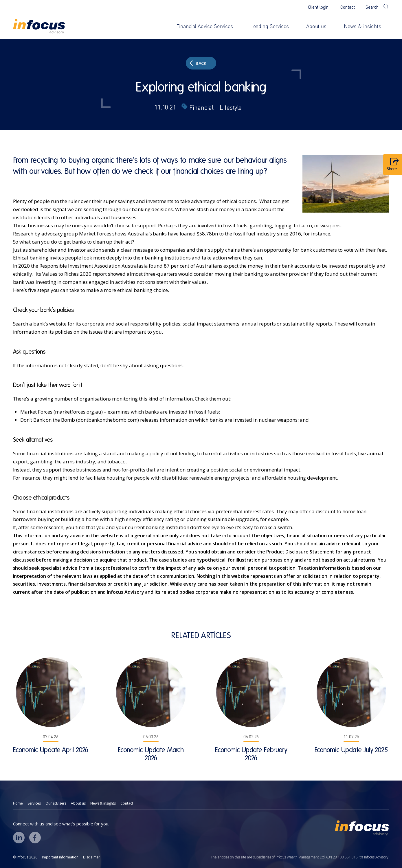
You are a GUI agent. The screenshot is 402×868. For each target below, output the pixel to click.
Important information (60, 857)
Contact (348, 7)
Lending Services (270, 27)
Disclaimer (92, 857)
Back (198, 63)
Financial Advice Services (205, 27)
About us (316, 27)
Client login (318, 7)
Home (18, 803)
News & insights (362, 27)
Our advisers (56, 803)
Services (34, 803)
